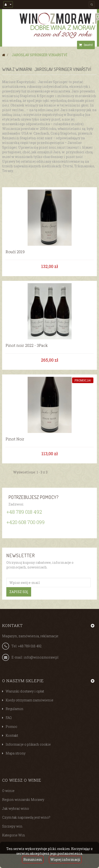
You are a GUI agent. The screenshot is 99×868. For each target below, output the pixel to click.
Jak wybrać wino (16, 808)
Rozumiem (33, 859)
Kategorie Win (14, 835)
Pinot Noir (15, 439)
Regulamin (15, 709)
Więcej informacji (65, 859)
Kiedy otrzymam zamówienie (29, 700)
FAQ (9, 718)
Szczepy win (12, 826)
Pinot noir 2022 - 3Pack (27, 345)
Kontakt (12, 735)
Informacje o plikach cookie (28, 744)
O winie (8, 791)
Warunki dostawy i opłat (25, 691)
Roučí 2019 (15, 252)
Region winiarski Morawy (23, 800)
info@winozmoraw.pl (41, 657)
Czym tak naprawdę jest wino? (26, 817)
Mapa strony (16, 753)
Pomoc (11, 727)
